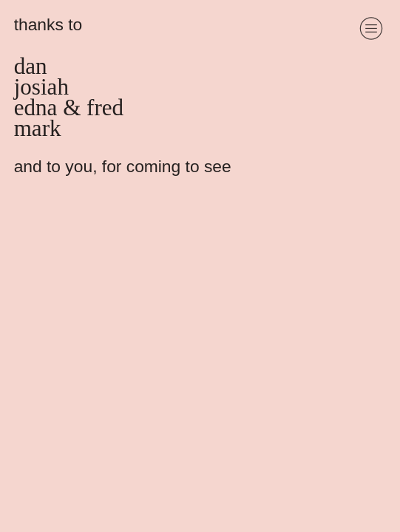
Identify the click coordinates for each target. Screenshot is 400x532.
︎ (371, 28)
